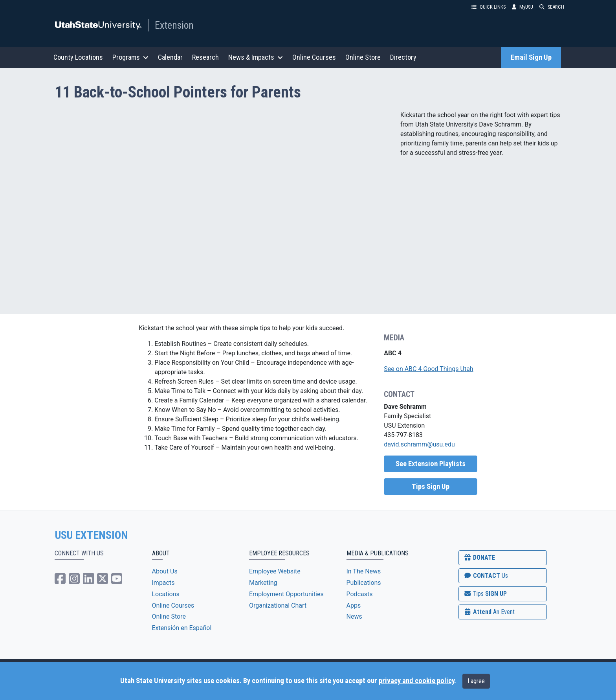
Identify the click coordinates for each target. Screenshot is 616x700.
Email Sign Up (531, 57)
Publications (364, 583)
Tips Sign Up (431, 487)
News (354, 616)
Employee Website (275, 571)
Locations (166, 594)
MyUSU (522, 7)
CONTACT (486, 576)
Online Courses (314, 57)
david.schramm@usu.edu (419, 444)
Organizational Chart (278, 605)
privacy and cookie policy (416, 681)
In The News (364, 571)
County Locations (78, 57)
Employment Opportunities (286, 594)
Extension (174, 25)
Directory (403, 57)
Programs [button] (130, 57)
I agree (476, 681)
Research (205, 57)
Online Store (363, 57)
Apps (354, 605)
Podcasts (360, 594)
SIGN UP (485, 594)
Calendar (170, 57)
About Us (165, 571)
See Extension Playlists (431, 464)
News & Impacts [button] (256, 57)
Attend (489, 612)
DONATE (479, 558)
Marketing (263, 583)
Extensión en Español (182, 628)
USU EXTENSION (92, 535)
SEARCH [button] (552, 7)
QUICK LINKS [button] (489, 7)
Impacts (163, 583)
